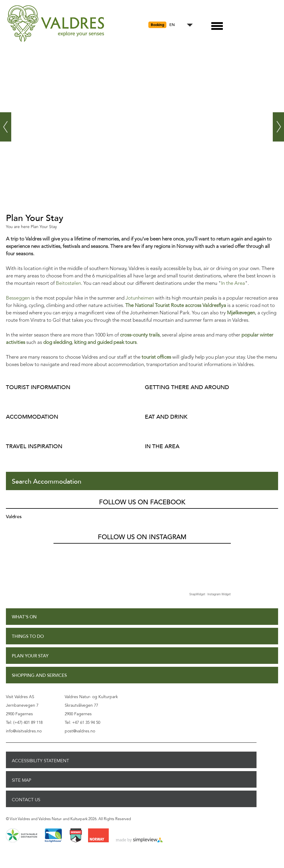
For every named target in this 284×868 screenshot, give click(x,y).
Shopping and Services (39, 676)
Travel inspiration (34, 446)
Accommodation (32, 417)
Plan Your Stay (30, 656)
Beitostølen (68, 283)
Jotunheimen (140, 298)
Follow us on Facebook (142, 502)
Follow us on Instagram (142, 537)
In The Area (162, 446)
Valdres (14, 517)
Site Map (22, 780)
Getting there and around (187, 387)
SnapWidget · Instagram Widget (210, 594)
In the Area (233, 283)
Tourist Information (38, 387)
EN (172, 25)
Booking (157, 25)
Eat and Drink (166, 417)
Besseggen (18, 298)
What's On (24, 617)
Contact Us (26, 800)
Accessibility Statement (40, 761)
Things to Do (28, 637)
